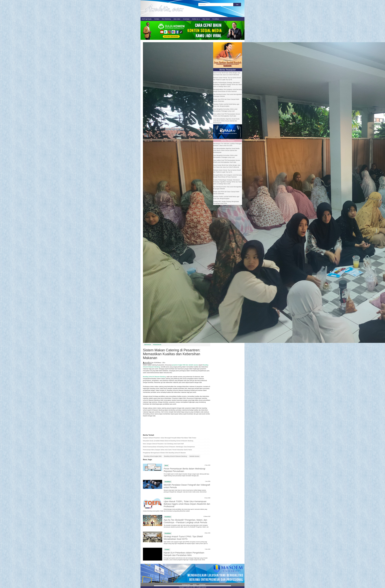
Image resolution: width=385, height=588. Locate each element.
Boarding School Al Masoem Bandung (154, 377)
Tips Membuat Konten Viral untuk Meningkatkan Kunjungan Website (227, 95)
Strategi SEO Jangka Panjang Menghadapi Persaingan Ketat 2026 (226, 202)
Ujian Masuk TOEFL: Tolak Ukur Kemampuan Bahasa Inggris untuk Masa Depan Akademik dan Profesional (187, 504)
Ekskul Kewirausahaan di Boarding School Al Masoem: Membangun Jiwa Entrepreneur (169, 447)
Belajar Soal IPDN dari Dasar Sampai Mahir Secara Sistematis (226, 100)
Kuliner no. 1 (196, 19)
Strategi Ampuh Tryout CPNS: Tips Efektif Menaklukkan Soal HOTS (183, 538)
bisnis (166, 466)
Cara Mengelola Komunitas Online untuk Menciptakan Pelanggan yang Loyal (225, 110)
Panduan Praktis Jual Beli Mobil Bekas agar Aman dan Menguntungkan (226, 105)
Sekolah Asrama (194, 456)
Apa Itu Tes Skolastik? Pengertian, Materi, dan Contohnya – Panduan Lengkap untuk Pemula (185, 521)
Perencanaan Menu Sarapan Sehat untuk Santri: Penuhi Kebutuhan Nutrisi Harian (167, 450)
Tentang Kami (186, 585)
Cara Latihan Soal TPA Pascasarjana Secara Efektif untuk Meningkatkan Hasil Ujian (227, 115)
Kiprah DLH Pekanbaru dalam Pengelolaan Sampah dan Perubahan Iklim (184, 554)
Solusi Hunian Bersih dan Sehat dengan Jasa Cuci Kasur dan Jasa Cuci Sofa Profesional (227, 74)
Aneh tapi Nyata (147, 19)
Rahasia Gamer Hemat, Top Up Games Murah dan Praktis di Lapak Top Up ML (227, 79)
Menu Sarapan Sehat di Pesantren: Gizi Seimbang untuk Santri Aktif (163, 444)
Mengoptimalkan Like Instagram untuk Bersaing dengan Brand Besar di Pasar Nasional (227, 90)
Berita (195, 585)
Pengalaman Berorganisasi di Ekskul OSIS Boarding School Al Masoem (164, 453)
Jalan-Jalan (177, 19)
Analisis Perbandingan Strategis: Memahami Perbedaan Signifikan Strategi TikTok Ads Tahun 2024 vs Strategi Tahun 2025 (228, 85)
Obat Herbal (206, 19)
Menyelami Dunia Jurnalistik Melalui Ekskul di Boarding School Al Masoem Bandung (168, 441)
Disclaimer (202, 585)
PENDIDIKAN (157, 345)
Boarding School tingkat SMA (153, 456)
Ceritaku (157, 19)
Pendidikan (216, 19)
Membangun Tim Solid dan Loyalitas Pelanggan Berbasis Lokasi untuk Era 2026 (227, 145)
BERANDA (148, 345)
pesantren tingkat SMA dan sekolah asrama (185, 365)
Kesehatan (186, 19)
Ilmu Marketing (166, 19)
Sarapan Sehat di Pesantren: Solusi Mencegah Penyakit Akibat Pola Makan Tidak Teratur (170, 438)
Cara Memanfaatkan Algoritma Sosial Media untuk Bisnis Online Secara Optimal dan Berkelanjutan (226, 121)
